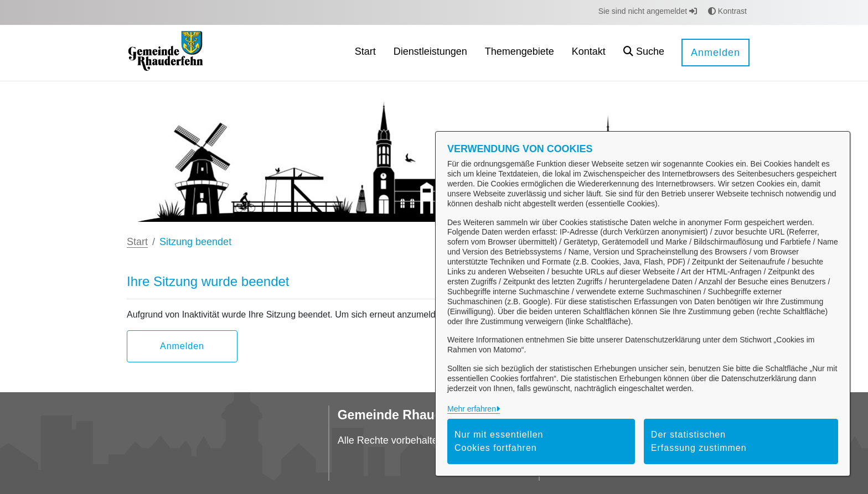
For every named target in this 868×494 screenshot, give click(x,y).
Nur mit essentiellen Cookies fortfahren (499, 441)
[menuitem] (365, 53)
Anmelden (715, 53)
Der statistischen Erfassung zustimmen (699, 441)
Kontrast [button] (727, 11)
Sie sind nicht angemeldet (648, 11)
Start (137, 242)
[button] (644, 53)
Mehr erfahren (472, 409)
